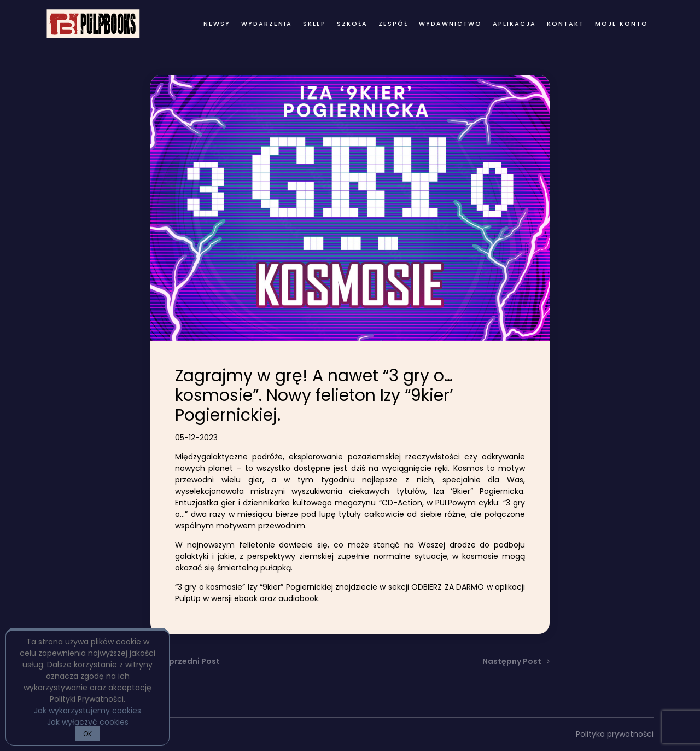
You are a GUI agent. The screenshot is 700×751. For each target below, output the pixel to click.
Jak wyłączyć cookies (88, 722)
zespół (393, 24)
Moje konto (622, 24)
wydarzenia (267, 24)
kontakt (565, 24)
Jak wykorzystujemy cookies (87, 711)
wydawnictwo (450, 24)
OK (87, 734)
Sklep (314, 24)
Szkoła (352, 24)
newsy (217, 24)
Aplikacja (514, 24)
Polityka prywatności (615, 734)
